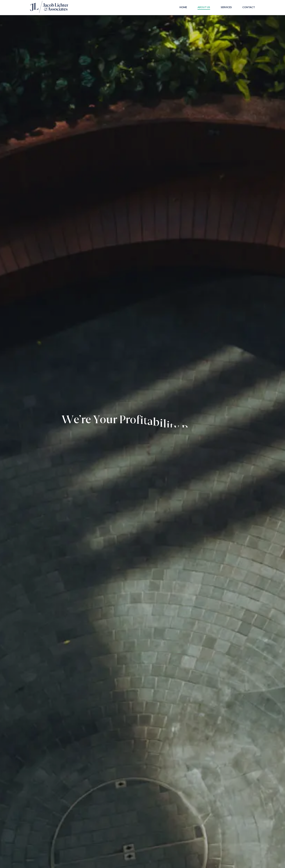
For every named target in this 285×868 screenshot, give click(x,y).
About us (204, 7)
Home (183, 7)
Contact (249, 7)
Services (226, 7)
